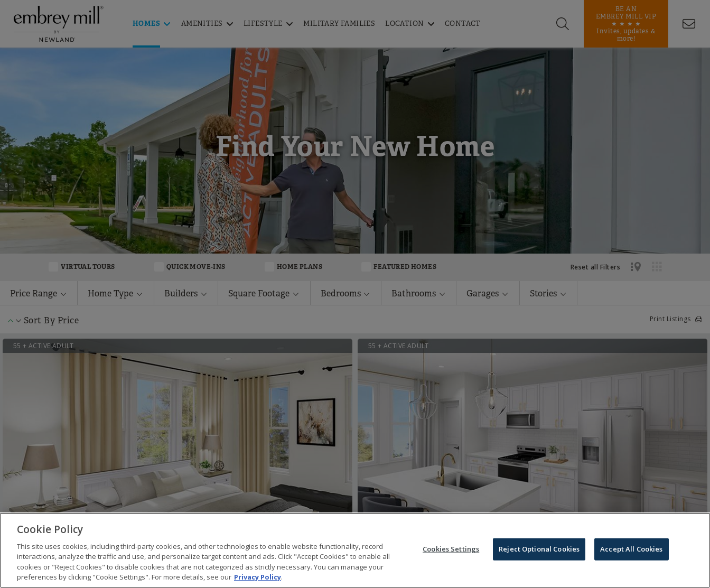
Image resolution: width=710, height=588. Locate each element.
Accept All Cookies (631, 549)
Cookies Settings (451, 549)
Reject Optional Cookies (539, 549)
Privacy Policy (258, 577)
